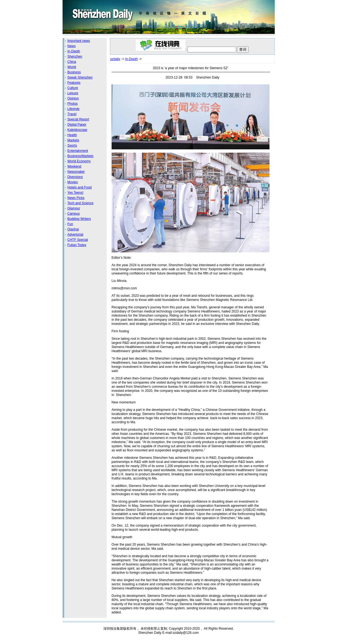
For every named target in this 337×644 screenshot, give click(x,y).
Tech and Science (81, 203)
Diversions (75, 177)
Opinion (73, 98)
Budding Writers (79, 219)
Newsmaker (76, 172)
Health (72, 135)
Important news (79, 41)
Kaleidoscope (77, 130)
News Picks (76, 198)
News (72, 46)
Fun (70, 224)
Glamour (74, 208)
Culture (73, 88)
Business (74, 72)
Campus (74, 214)
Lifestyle (74, 109)
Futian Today (77, 245)
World (72, 67)
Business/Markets (81, 156)
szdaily (115, 59)
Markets (73, 140)
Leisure (73, 93)
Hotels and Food (80, 187)
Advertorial (75, 235)
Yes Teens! (76, 193)
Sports (72, 145)
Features (74, 83)
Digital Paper (77, 125)
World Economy (79, 161)
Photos (73, 104)
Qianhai (73, 229)
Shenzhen (75, 56)
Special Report (78, 119)
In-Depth (74, 51)
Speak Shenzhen (80, 77)
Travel (72, 114)
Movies (73, 182)
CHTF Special (78, 240)
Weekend (74, 166)
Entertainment (78, 151)
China (72, 62)
